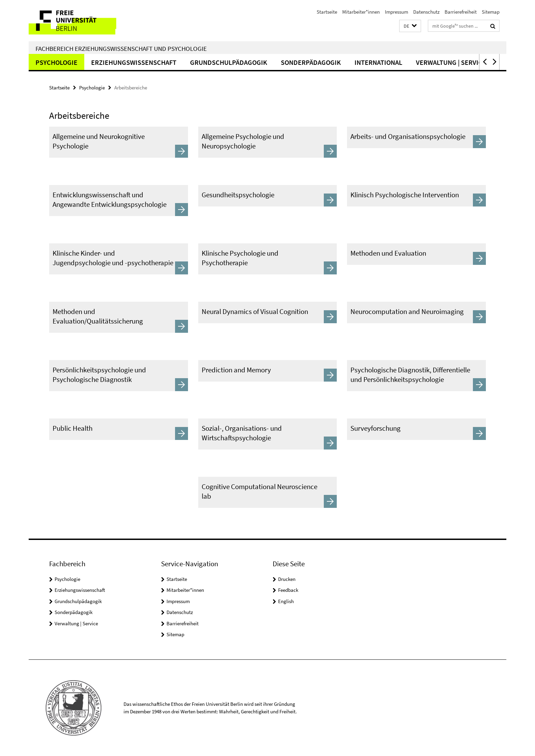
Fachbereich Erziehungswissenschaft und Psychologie (121, 48)
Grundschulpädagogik (229, 62)
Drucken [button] (287, 579)
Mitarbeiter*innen (361, 12)
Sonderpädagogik (311, 62)
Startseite (327, 12)
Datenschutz (426, 12)
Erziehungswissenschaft (134, 62)
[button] (410, 26)
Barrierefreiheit (461, 12)
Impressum (396, 12)
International (378, 62)
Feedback (288, 590)
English (286, 601)
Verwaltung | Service (451, 62)
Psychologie (56, 62)
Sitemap (491, 12)
